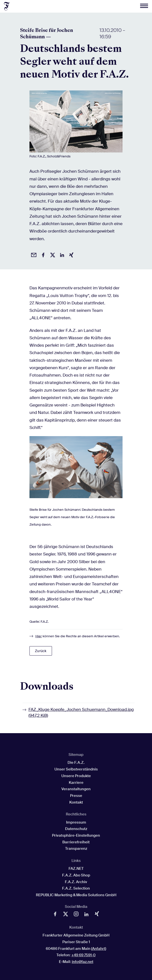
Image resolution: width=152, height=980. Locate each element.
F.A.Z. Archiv (76, 882)
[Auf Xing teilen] (71, 254)
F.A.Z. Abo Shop (76, 875)
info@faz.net (83, 962)
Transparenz (76, 849)
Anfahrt (99, 949)
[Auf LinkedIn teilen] (61, 254)
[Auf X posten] (52, 254)
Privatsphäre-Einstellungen (76, 835)
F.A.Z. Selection (76, 888)
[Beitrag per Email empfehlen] (33, 254)
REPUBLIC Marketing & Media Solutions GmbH (76, 895)
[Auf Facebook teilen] (42, 254)
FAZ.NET (76, 869)
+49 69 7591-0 (83, 955)
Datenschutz (76, 829)
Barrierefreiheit (76, 842)
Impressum (76, 822)
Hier (39, 636)
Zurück (41, 651)
